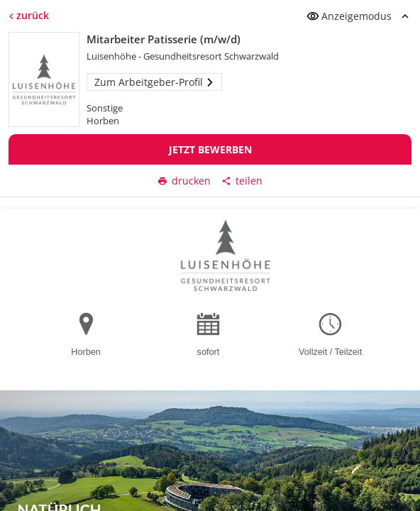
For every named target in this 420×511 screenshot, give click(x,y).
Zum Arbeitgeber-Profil (154, 82)
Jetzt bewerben (210, 149)
